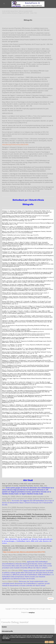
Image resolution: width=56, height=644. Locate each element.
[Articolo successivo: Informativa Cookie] (51, 599)
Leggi (47, 642)
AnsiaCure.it (28, 4)
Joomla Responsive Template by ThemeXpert (32, 613)
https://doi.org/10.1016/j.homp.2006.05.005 (15, 145)
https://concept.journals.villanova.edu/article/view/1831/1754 (24, 552)
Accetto (51, 642)
